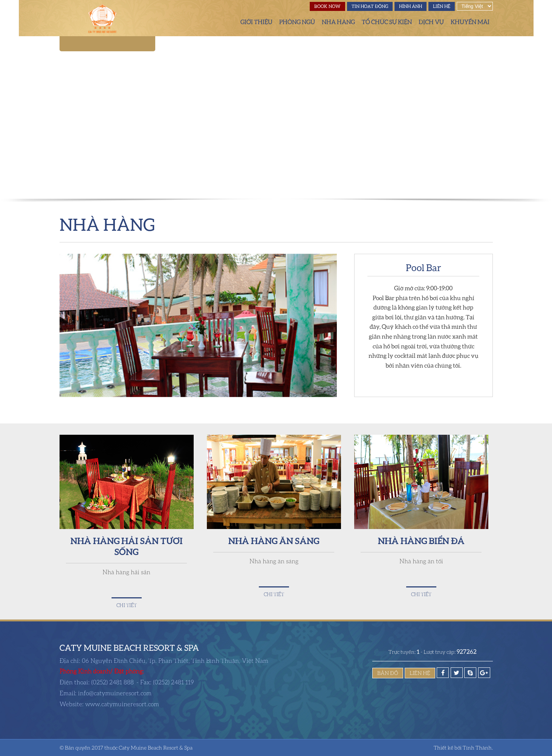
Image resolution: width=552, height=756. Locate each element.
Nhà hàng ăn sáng (274, 541)
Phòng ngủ (297, 22)
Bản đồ (388, 673)
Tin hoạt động (370, 6)
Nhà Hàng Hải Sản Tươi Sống (127, 546)
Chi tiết (127, 605)
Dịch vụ (431, 22)
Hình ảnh (411, 6)
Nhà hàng (338, 22)
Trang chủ (226, 22)
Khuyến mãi (470, 22)
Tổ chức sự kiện (387, 22)
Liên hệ (442, 6)
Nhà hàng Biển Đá (421, 541)
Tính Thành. (478, 748)
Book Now (327, 6)
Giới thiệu (256, 22)
